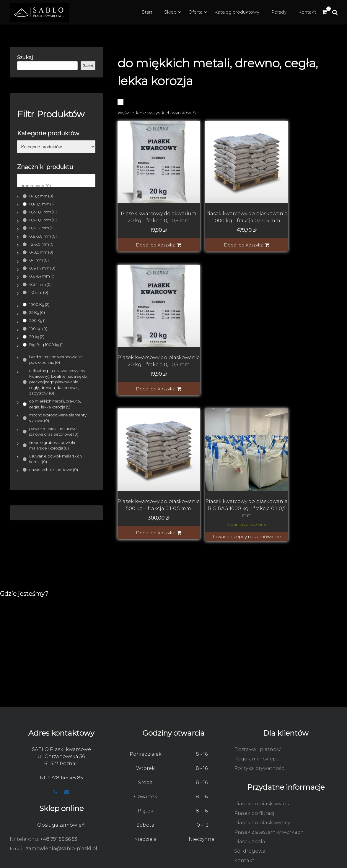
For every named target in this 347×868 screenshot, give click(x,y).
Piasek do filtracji (255, 781)
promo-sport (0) (56, 186)
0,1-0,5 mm (42, 204)
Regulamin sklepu (257, 727)
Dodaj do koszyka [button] (149, 238)
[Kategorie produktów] (56, 147)
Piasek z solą (250, 810)
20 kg (37, 337)
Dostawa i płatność (258, 717)
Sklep (170, 12)
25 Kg (37, 313)
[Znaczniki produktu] (56, 181)
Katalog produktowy (237, 12)
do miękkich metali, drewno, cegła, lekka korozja (55, 404)
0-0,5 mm (41, 252)
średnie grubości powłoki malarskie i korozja (52, 445)
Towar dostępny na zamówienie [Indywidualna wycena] (229, 375)
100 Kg (38, 329)
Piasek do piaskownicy (262, 791)
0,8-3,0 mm (43, 236)
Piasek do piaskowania (263, 772)
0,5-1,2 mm (42, 228)
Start (147, 12)
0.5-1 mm (40, 284)
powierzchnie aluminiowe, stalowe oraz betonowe (54, 431)
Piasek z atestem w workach (269, 800)
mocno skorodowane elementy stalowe (58, 418)
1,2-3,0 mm (42, 244)
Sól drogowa (250, 819)
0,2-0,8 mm (43, 212)
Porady (279, 12)
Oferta (196, 12)
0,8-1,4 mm (42, 276)
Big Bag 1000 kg (46, 345)
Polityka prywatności (260, 736)
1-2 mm (39, 292)
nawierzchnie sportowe (54, 470)
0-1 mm (39, 260)
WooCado (333, 861)
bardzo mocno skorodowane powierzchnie (56, 360)
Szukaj (25, 57)
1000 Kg (39, 305)
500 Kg (38, 321)
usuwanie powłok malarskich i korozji (56, 459)
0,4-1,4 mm (42, 268)
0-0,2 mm (41, 196)
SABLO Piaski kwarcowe (61, 717)
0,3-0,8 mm (43, 220)
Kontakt (307, 12)
